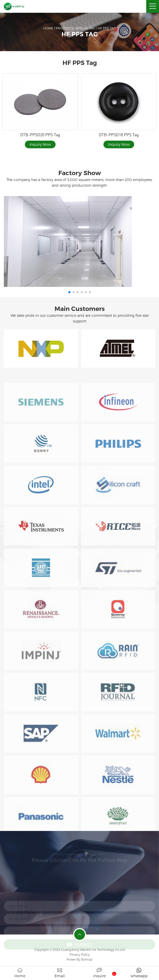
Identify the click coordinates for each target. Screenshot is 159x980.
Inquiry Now (40, 144)
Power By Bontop (80, 959)
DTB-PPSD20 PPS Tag (40, 135)
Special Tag (85, 28)
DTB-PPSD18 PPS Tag (119, 135)
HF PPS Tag (107, 28)
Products (64, 28)
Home (48, 28)
